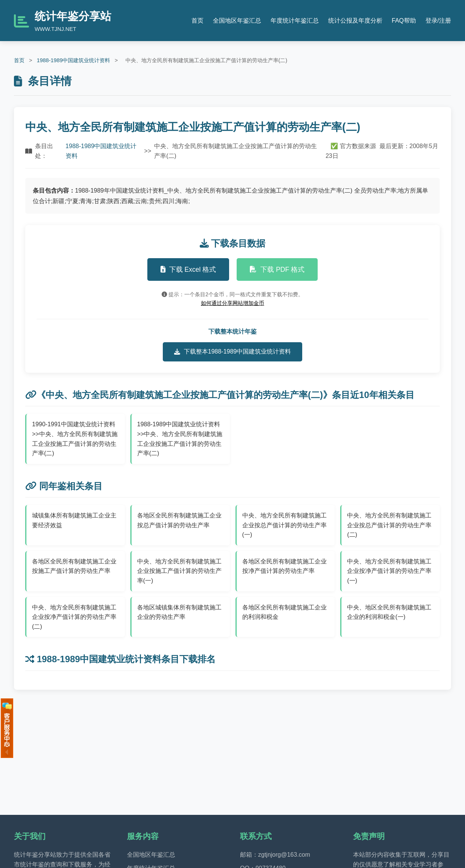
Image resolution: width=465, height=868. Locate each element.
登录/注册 (438, 21)
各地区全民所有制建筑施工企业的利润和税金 (285, 612)
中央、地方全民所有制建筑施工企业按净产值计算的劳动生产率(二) (74, 617)
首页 (197, 21)
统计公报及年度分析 (355, 21)
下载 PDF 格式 (277, 269)
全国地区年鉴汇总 (237, 21)
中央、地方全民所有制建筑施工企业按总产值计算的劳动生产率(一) (285, 525)
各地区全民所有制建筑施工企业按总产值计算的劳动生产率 (179, 520)
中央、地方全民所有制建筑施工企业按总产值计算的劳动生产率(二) (389, 525)
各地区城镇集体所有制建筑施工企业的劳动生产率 (179, 612)
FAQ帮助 (404, 21)
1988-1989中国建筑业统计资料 (73, 60)
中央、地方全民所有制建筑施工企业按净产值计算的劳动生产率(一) (389, 571)
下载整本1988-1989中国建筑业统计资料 (233, 352)
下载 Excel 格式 (188, 269)
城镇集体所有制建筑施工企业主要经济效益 (74, 520)
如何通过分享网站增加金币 (232, 303)
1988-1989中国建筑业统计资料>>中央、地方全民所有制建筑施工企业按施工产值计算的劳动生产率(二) (180, 439)
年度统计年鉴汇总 (295, 21)
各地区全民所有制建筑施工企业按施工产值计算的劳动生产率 (74, 566)
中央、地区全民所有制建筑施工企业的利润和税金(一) (389, 612)
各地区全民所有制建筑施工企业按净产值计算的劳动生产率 (285, 566)
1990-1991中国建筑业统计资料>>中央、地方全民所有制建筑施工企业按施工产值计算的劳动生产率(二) (75, 439)
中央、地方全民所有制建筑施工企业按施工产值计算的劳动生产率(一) (179, 571)
